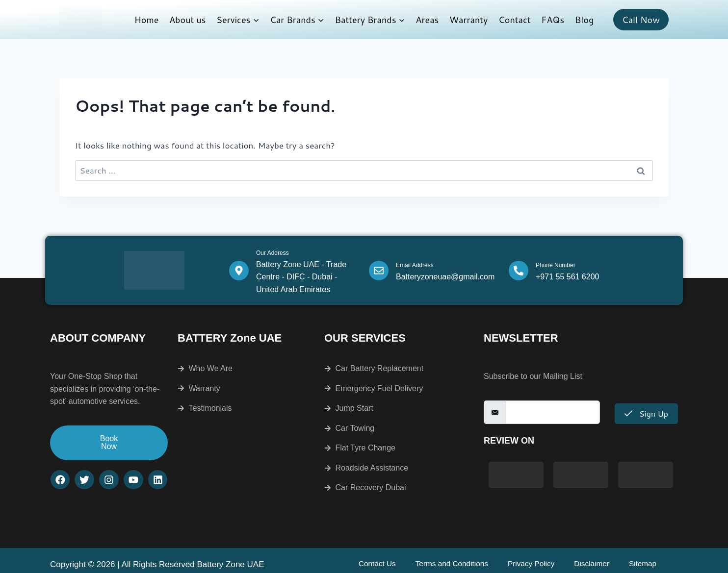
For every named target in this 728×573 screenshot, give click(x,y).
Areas (427, 20)
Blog (584, 20)
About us (188, 20)
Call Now (641, 20)
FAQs (553, 20)
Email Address (415, 265)
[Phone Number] (519, 271)
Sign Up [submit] (646, 413)
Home (147, 20)
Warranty (468, 20)
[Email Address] (379, 271)
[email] (553, 412)
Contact (515, 20)
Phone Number (556, 265)
